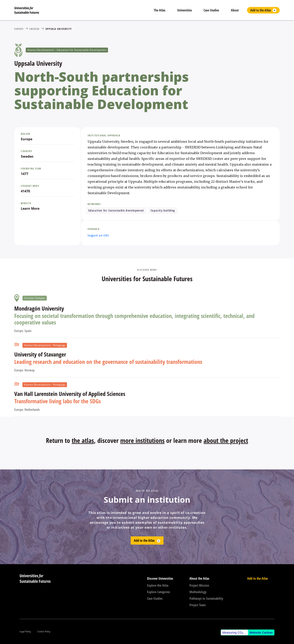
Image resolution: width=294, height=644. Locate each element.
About (235, 10)
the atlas (83, 440)
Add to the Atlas (261, 10)
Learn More (30, 208)
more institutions (142, 440)
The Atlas (160, 10)
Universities (185, 10)
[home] (81, 10)
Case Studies (211, 10)
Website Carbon (261, 632)
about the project (226, 440)
